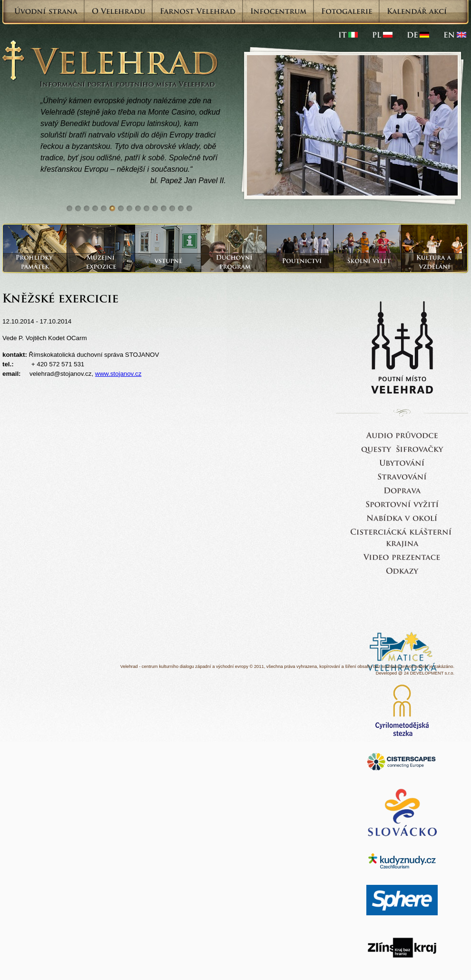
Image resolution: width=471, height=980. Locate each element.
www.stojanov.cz (118, 374)
